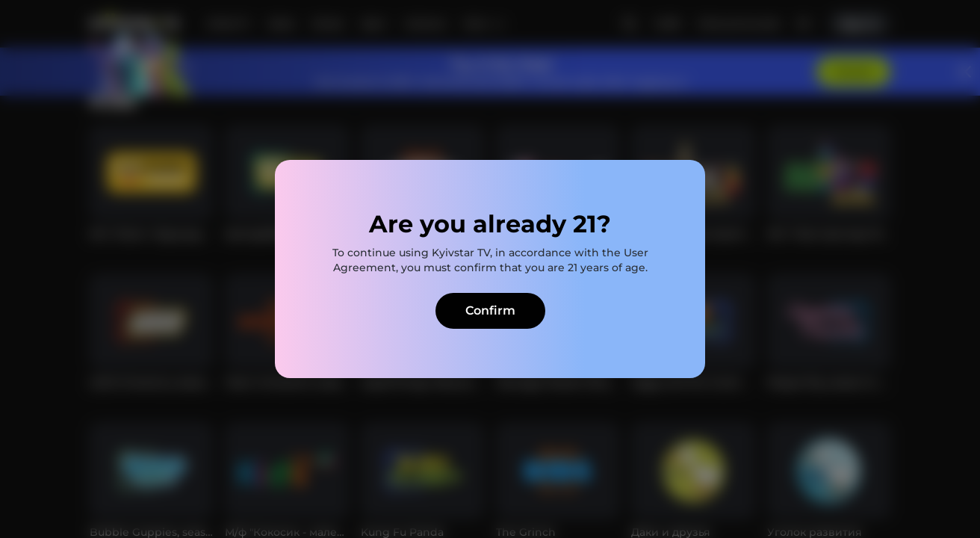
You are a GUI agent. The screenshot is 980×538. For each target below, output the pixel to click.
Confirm (490, 310)
